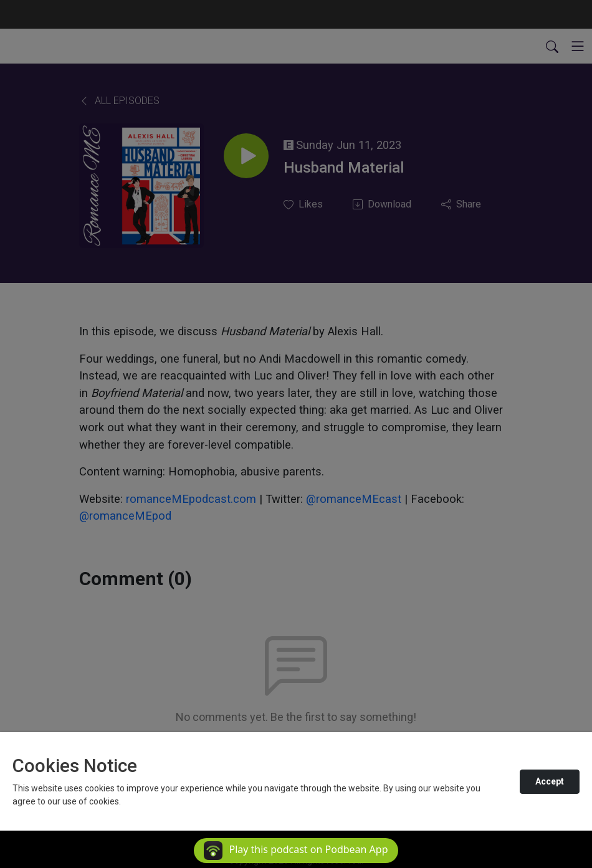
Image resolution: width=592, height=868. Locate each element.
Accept (550, 781)
